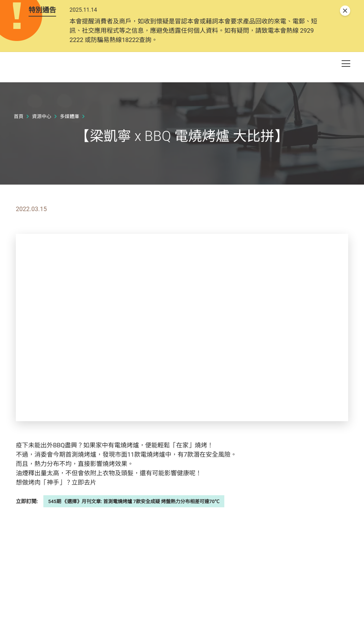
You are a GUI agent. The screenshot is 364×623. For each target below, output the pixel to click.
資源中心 (42, 151)
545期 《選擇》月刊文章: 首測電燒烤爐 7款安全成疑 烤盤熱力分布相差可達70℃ (134, 536)
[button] (321, 79)
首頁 (19, 151)
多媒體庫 (69, 151)
